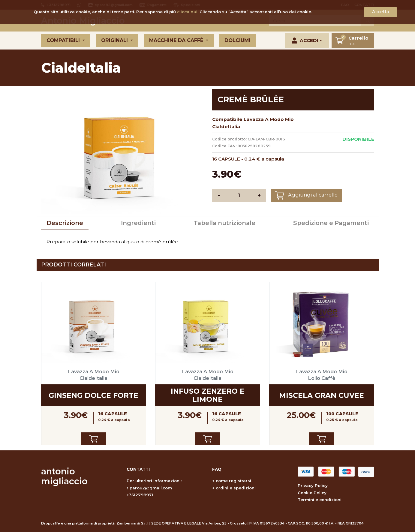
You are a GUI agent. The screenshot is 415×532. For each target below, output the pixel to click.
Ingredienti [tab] (138, 223)
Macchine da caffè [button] (177, 40)
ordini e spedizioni (236, 488)
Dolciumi (237, 40)
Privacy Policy (313, 485)
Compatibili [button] (64, 40)
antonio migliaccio (64, 476)
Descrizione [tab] (65, 223)
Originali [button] (115, 40)
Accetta (380, 12)
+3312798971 (140, 495)
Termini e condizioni (320, 500)
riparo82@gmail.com (149, 488)
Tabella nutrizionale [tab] (224, 223)
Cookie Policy (312, 493)
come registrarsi (233, 481)
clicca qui (187, 12)
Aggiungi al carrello (306, 195)
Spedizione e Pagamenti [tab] (331, 223)
